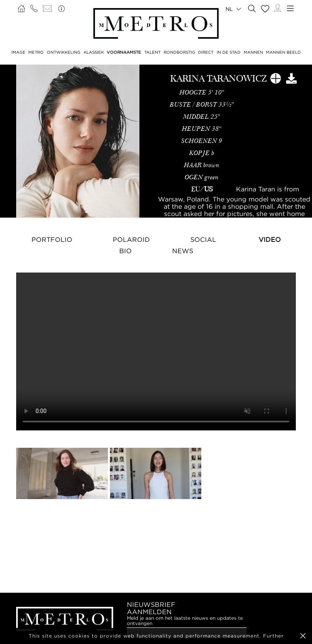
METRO (36, 52)
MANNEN (253, 52)
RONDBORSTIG (179, 52)
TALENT (152, 52)
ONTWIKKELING (64, 52)
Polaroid (131, 239)
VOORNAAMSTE (124, 52)
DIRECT (206, 52)
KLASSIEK (94, 52)
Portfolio (52, 239)
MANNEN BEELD (283, 52)
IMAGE (18, 52)
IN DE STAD (229, 52)
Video (270, 239)
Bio (125, 251)
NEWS (183, 251)
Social (203, 239)
